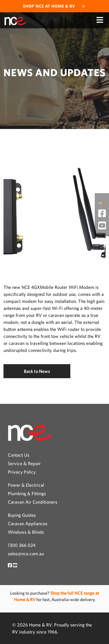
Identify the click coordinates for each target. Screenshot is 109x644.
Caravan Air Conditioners (33, 502)
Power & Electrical (26, 485)
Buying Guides (22, 515)
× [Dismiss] (83, 6)
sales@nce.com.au (26, 554)
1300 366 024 (22, 545)
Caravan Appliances (28, 523)
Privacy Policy (22, 472)
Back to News (37, 371)
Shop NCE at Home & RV (49, 6)
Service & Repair (24, 463)
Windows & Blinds (26, 532)
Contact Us (19, 455)
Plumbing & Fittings (27, 493)
